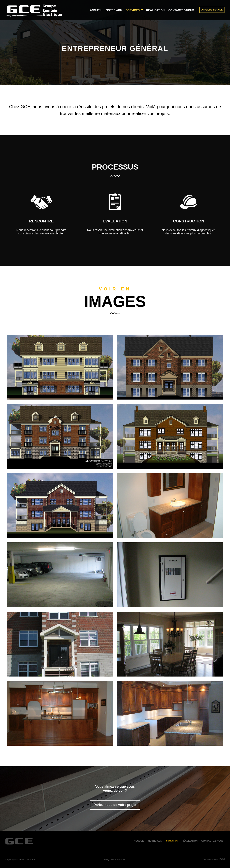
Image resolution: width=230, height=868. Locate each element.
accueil (96, 10)
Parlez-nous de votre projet (115, 805)
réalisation (155, 10)
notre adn (114, 10)
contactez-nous (181, 10)
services (135, 10)
